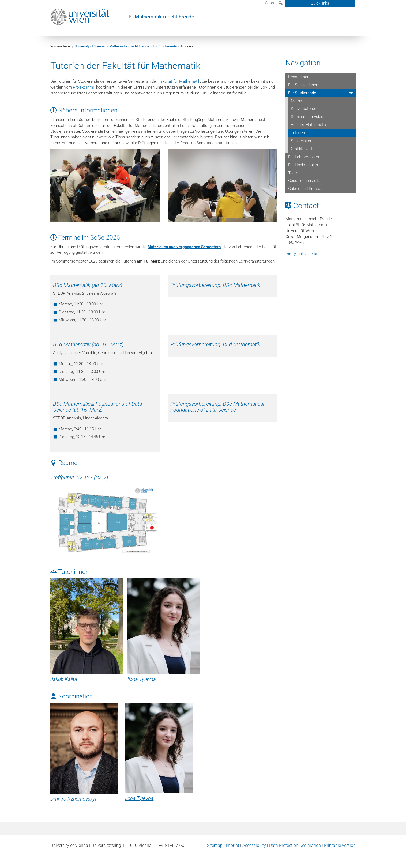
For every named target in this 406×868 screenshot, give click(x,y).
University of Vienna (90, 46)
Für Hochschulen (303, 165)
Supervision (301, 141)
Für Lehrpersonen (304, 157)
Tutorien (298, 133)
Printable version (340, 845)
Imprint (232, 845)
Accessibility (254, 845)
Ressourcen (299, 77)
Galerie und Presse (305, 189)
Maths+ (298, 101)
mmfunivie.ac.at (301, 254)
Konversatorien (304, 109)
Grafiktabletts (303, 149)
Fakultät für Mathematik (179, 81)
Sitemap (215, 845)
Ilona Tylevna (142, 679)
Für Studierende (165, 46)
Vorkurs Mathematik (309, 125)
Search (274, 3)
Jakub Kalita (64, 679)
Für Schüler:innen (303, 85)
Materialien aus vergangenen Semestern (184, 247)
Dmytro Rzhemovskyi (73, 799)
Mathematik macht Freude (164, 17)
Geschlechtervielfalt (305, 181)
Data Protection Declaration (295, 845)
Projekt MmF (84, 87)
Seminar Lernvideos (308, 117)
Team (293, 173)
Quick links (320, 3)
